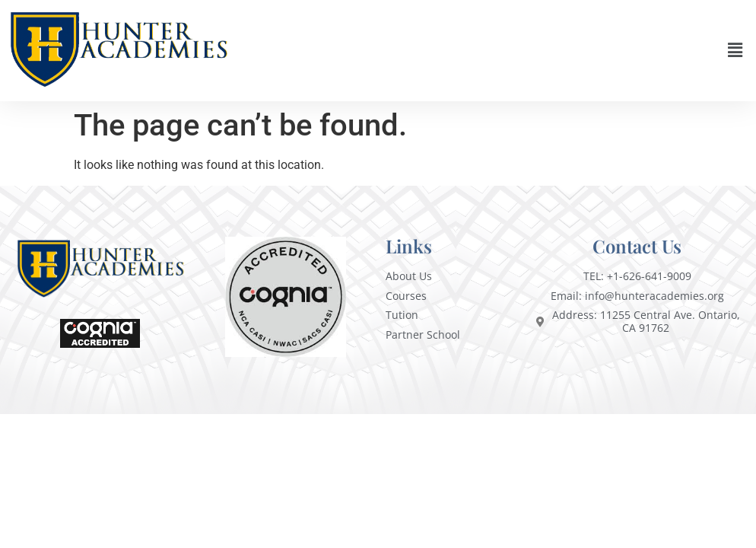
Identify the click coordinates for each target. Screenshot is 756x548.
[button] (735, 50)
